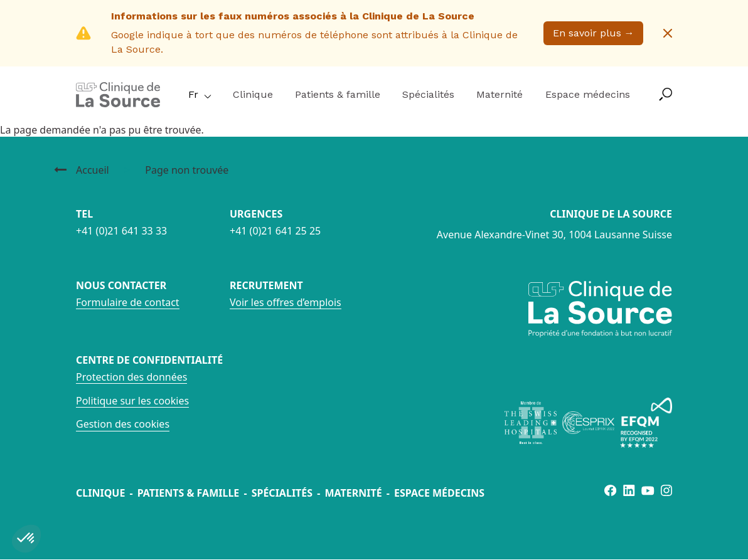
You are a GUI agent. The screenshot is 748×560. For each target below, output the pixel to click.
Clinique (253, 94)
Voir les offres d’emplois (286, 302)
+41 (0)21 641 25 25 (275, 231)
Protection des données (131, 377)
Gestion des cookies (123, 424)
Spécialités (428, 94)
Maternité (500, 94)
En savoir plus (594, 33)
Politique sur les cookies (132, 401)
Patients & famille (338, 94)
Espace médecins (588, 94)
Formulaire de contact (128, 302)
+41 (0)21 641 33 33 (121, 231)
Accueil (93, 170)
